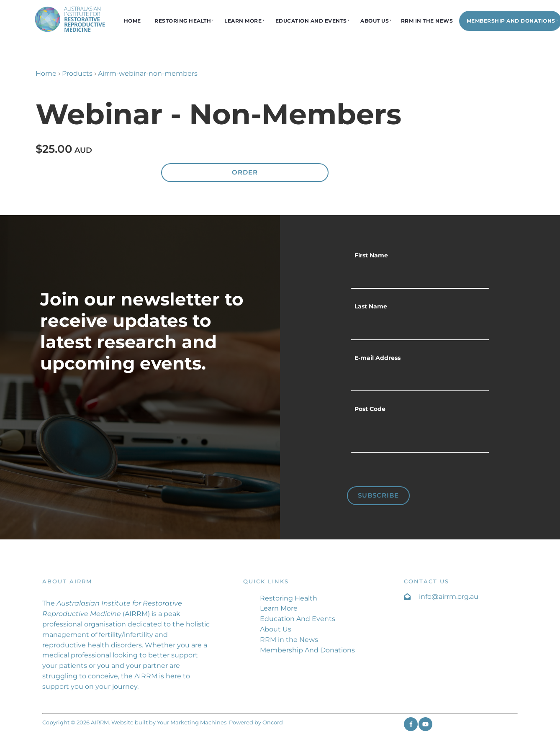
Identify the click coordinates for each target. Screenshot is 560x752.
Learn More (243, 21)
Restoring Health (183, 21)
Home (132, 21)
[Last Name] (420, 328)
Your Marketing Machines (192, 722)
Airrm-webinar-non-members (148, 73)
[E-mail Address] (420, 379)
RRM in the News (427, 21)
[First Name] (420, 277)
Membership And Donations (307, 650)
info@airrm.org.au (449, 597)
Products (77, 73)
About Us (375, 21)
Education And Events (311, 21)
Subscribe (378, 495)
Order (245, 172)
